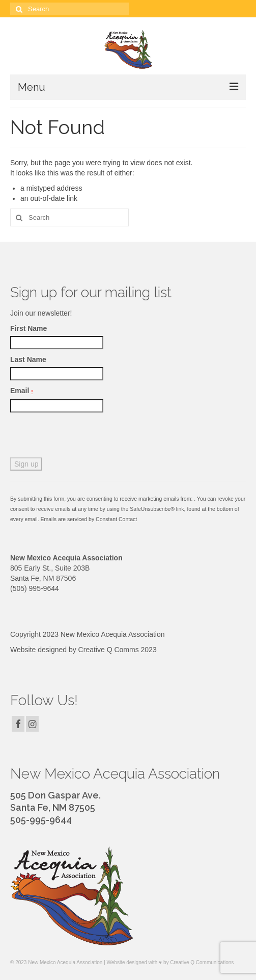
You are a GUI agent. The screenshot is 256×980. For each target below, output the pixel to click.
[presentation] (88, 437)
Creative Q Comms (109, 650)
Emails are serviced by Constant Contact (89, 519)
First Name (29, 328)
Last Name (28, 359)
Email (22, 391)
